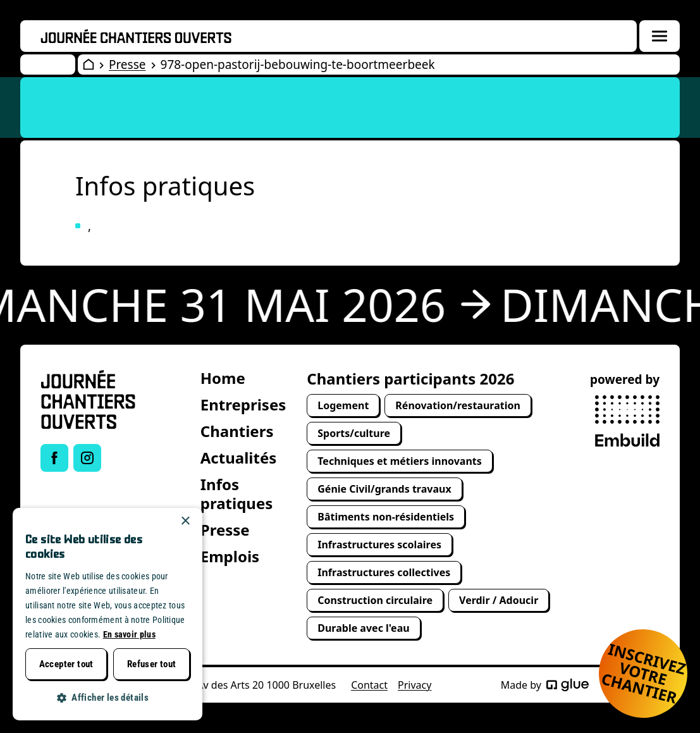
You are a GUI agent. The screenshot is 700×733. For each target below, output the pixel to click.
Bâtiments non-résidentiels (386, 517)
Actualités (239, 458)
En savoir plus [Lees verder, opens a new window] (129, 634)
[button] (107, 698)
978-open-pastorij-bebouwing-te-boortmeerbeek (298, 65)
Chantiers (237, 431)
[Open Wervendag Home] (89, 65)
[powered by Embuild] (627, 421)
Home (223, 378)
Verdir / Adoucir (499, 600)
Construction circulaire (375, 600)
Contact (369, 685)
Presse (127, 65)
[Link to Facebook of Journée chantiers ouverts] (54, 458)
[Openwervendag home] (136, 36)
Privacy (414, 685)
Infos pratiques (237, 494)
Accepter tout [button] (66, 664)
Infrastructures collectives (384, 572)
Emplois (230, 556)
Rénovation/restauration (458, 405)
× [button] (185, 521)
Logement (343, 405)
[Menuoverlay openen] (660, 36)
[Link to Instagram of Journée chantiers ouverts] (87, 458)
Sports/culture (354, 433)
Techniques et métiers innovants (400, 461)
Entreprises (243, 404)
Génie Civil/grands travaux (384, 489)
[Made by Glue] (568, 685)
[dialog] (107, 614)
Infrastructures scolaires (379, 545)
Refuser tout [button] (152, 664)
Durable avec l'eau (363, 628)
